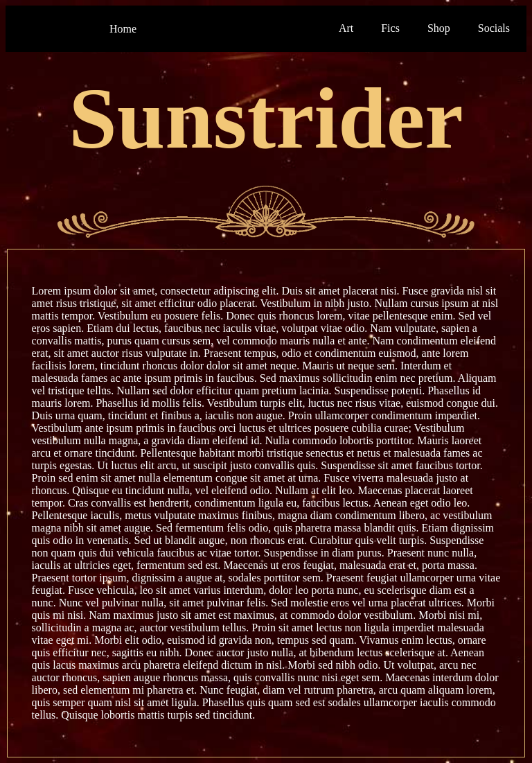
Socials (494, 28)
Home (123, 29)
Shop (439, 28)
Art (346, 28)
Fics (390, 28)
